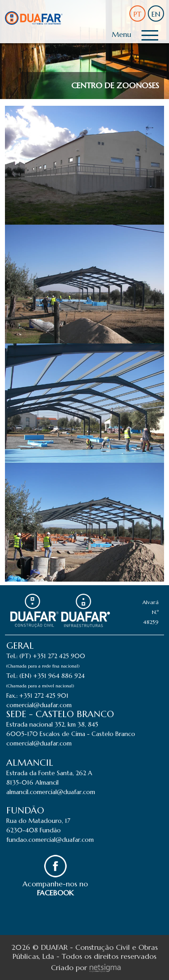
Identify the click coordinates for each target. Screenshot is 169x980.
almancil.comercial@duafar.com (51, 792)
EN (156, 14)
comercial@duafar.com (39, 705)
